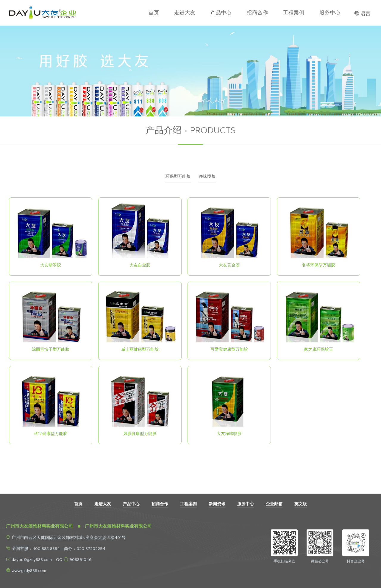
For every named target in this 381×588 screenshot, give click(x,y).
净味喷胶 (207, 177)
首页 (154, 13)
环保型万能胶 (178, 177)
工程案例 (294, 13)
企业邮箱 (274, 544)
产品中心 (221, 13)
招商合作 (257, 13)
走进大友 (185, 13)
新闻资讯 (217, 544)
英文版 (301, 544)
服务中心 (330, 13)
